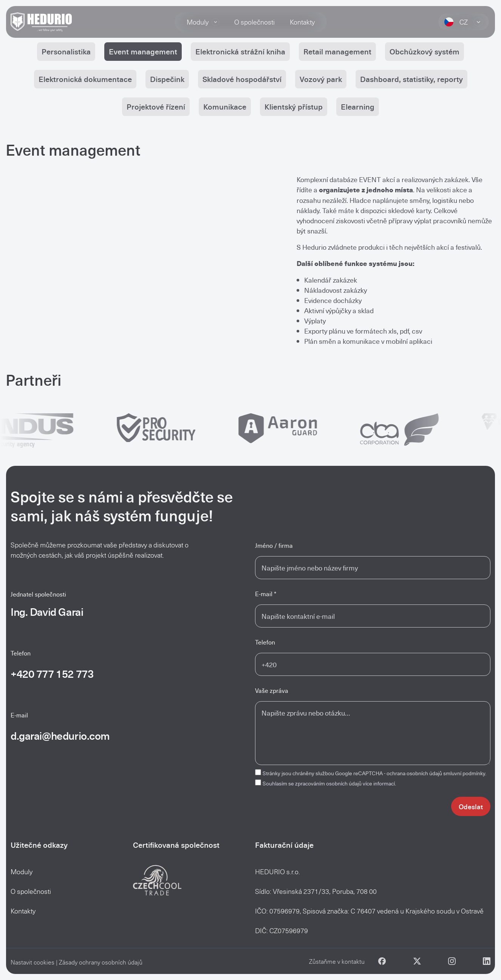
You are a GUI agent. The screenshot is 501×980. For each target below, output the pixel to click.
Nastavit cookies (32, 962)
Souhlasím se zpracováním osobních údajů (329, 783)
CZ (464, 22)
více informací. (379, 783)
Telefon (265, 642)
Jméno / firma (274, 546)
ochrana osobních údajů (414, 773)
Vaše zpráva (272, 691)
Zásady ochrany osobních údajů (101, 962)
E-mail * (266, 594)
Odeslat (471, 806)
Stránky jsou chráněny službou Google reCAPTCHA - (374, 773)
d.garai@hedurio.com (60, 735)
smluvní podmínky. (465, 773)
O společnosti (254, 22)
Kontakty (302, 22)
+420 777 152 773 (52, 673)
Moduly (203, 22)
